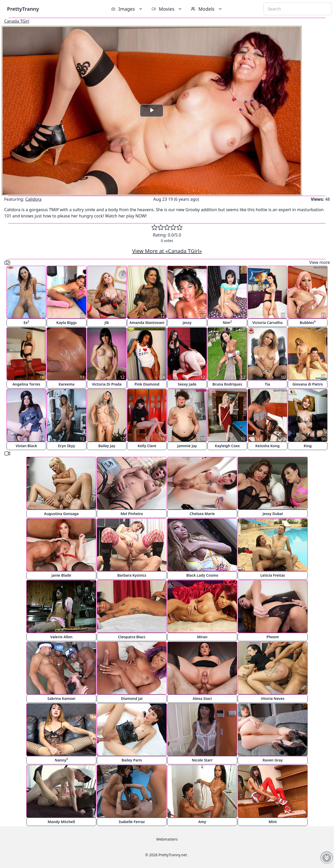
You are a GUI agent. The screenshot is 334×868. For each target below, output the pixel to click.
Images (127, 9)
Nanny (61, 760)
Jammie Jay (187, 446)
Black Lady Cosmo (202, 575)
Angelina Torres (26, 384)
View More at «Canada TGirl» (167, 251)
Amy (202, 822)
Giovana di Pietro (308, 384)
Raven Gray (273, 760)
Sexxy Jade (187, 384)
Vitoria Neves (273, 698)
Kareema (66, 384)
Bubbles (308, 322)
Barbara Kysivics (132, 575)
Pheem (273, 637)
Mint (273, 822)
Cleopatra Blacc (132, 637)
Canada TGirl (17, 21)
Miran (202, 637)
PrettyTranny (23, 9)
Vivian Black (26, 446)
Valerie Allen (61, 637)
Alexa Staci (202, 698)
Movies (167, 9)
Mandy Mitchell (61, 822)
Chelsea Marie (202, 514)
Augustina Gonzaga (61, 514)
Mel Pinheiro (132, 514)
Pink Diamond (147, 384)
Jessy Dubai (273, 514)
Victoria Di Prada (107, 384)
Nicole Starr (202, 760)
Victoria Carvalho (268, 323)
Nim (227, 322)
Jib (107, 323)
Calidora (33, 199)
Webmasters (167, 839)
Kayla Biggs (67, 323)
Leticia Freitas (273, 575)
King (308, 446)
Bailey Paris (132, 760)
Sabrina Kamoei (61, 698)
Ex (26, 322)
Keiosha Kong (268, 446)
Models (207, 9)
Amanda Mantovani (147, 323)
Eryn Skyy (66, 446)
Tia (267, 384)
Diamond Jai (132, 698)
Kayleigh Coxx (227, 446)
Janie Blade (61, 575)
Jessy (187, 323)
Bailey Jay (107, 446)
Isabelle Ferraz (132, 822)
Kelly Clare (147, 446)
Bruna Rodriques (227, 384)
